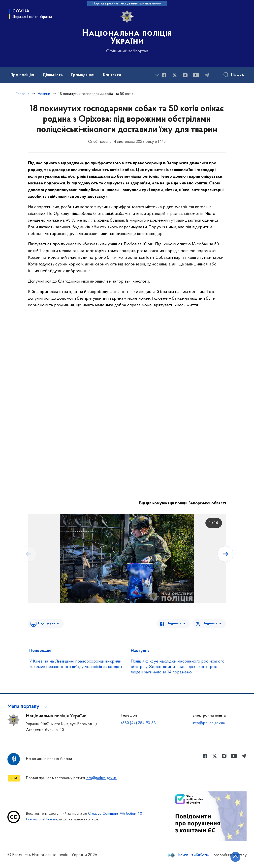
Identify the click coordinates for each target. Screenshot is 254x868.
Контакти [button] (112, 75)
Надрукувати (48, 623)
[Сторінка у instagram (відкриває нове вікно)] (185, 75)
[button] (28, 707)
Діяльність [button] (53, 75)
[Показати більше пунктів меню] (157, 75)
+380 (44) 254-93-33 (138, 723)
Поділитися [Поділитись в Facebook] (176, 623)
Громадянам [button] (83, 75)
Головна (23, 94)
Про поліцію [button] (22, 75)
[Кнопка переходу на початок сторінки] (235, 857)
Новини (44, 94)
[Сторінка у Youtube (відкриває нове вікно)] (196, 75)
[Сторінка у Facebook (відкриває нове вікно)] (164, 75)
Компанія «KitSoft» (194, 855)
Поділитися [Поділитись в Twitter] (212, 623)
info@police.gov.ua (209, 723)
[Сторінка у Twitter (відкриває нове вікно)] (175, 75)
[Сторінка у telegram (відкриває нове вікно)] (207, 75)
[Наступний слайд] (225, 554)
